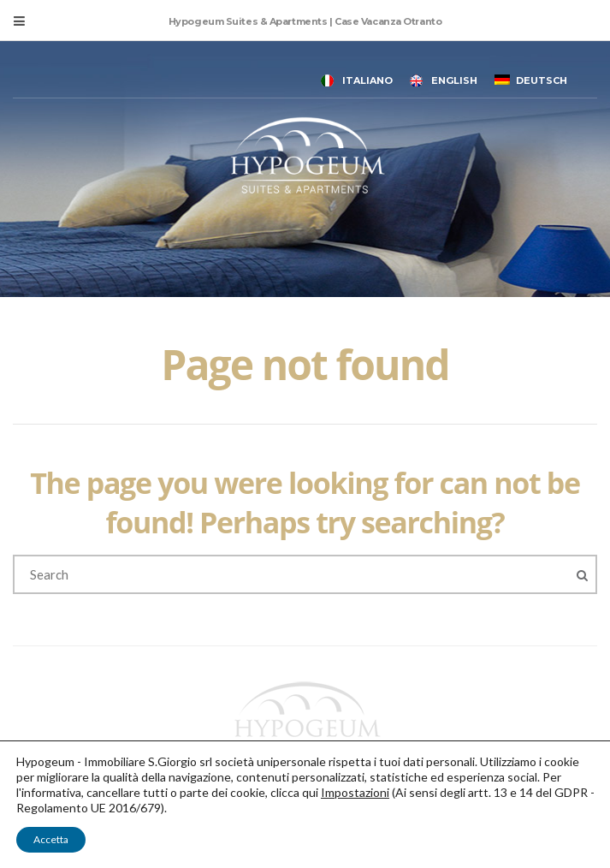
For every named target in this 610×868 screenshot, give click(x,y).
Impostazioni (355, 792)
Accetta (51, 839)
